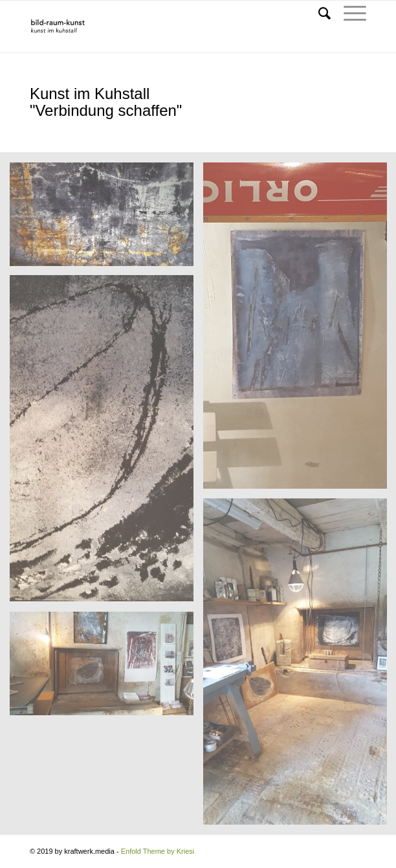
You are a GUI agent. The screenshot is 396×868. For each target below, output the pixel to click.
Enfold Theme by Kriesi (158, 851)
